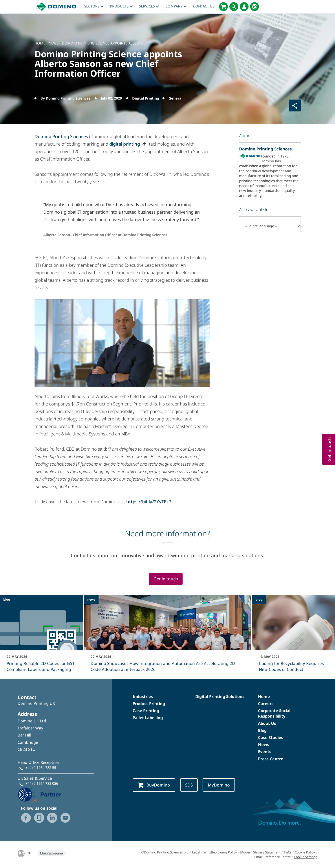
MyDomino (219, 785)
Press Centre (271, 759)
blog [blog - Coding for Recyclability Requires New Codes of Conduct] (259, 599)
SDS (189, 785)
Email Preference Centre (272, 857)
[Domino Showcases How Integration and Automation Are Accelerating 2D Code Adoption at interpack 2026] (167, 636)
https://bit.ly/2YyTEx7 (149, 502)
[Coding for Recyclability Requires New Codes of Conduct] (294, 636)
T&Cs (288, 852)
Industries (143, 696)
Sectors (94, 6)
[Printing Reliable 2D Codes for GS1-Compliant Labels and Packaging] (41, 636)
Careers (266, 703)
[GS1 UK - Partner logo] (40, 794)
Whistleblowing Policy (220, 852)
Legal (196, 852)
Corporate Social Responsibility (274, 713)
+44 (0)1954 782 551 (42, 768)
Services (149, 6)
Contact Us (204, 6)
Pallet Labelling (148, 718)
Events (265, 751)
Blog (262, 730)
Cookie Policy (305, 852)
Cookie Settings (306, 857)
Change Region (51, 853)
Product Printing (149, 703)
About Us (267, 723)
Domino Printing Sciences (61, 136)
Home (264, 696)
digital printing (125, 144)
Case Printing (146, 711)
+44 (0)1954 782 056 (42, 783)
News (264, 744)
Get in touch (166, 579)
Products (121, 6)
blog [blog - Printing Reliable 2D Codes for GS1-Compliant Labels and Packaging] (7, 599)
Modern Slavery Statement (260, 852)
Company (176, 6)
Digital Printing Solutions (220, 696)
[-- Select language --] (270, 226)
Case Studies (271, 737)
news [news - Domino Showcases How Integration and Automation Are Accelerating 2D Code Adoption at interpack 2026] (91, 599)
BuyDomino (154, 785)
